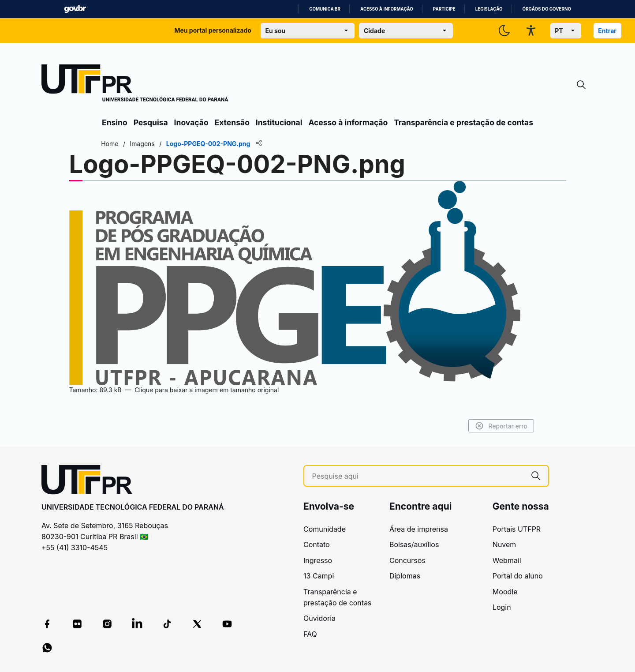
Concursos (407, 560)
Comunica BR (325, 9)
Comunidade (325, 529)
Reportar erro (499, 426)
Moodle (505, 592)
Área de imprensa (419, 529)
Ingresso (318, 560)
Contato (317, 544)
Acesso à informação (387, 9)
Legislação (489, 9)
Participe (444, 9)
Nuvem (504, 544)
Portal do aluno (518, 576)
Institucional (279, 122)
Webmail (507, 560)
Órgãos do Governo (547, 9)
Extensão (232, 122)
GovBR (75, 9)
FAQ (310, 634)
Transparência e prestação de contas (463, 122)
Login (502, 607)
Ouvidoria (319, 618)
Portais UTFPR (517, 529)
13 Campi (319, 576)
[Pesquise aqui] (418, 476)
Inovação (191, 122)
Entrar (607, 31)
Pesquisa (151, 122)
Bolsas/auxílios (414, 544)
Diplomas (405, 576)
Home (111, 144)
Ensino (115, 122)
